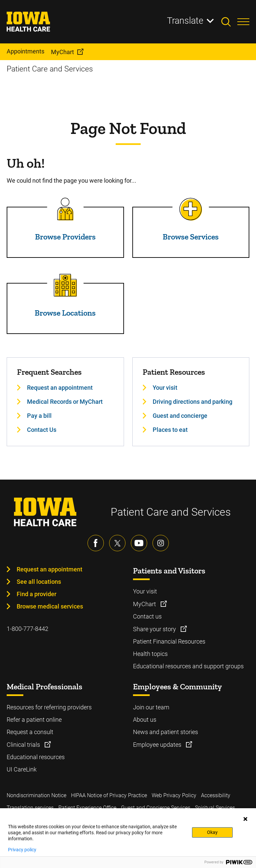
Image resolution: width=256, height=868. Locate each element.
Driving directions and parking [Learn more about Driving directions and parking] (192, 402)
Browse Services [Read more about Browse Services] (191, 237)
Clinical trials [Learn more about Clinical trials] (24, 745)
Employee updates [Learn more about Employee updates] (158, 745)
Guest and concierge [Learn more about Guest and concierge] (180, 416)
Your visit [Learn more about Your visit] (165, 388)
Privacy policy (22, 850)
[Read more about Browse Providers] (65, 209)
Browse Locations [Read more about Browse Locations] (65, 313)
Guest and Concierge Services (156, 808)
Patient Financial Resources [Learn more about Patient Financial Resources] (169, 641)
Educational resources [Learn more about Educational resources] (36, 757)
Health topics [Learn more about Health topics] (150, 654)
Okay (212, 832)
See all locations (39, 582)
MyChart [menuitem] (62, 52)
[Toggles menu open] (243, 22)
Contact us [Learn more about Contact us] (147, 616)
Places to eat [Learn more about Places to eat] (170, 430)
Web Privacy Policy (174, 795)
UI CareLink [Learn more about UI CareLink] (22, 769)
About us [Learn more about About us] (145, 720)
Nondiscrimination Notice (36, 795)
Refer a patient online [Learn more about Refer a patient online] (34, 720)
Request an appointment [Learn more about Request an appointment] (60, 388)
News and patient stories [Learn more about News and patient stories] (165, 732)
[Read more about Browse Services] (191, 209)
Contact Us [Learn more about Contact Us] (42, 430)
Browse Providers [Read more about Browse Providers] (65, 237)
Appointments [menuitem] (25, 51)
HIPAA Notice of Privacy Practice (109, 795)
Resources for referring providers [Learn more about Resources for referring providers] (49, 707)
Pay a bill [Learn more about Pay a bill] (39, 416)
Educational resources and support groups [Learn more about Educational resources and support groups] (188, 666)
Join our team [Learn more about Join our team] (151, 707)
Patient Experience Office (87, 808)
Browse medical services (50, 606)
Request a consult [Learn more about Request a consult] (30, 732)
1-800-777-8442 (27, 629)
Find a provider (36, 594)
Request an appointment (49, 569)
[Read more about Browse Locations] (65, 285)
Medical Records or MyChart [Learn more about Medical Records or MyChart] (65, 402)
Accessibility (216, 795)
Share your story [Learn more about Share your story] (155, 629)
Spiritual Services (215, 808)
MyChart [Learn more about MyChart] (145, 604)
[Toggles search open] (229, 22)
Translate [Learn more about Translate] (185, 21)
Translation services (30, 808)
